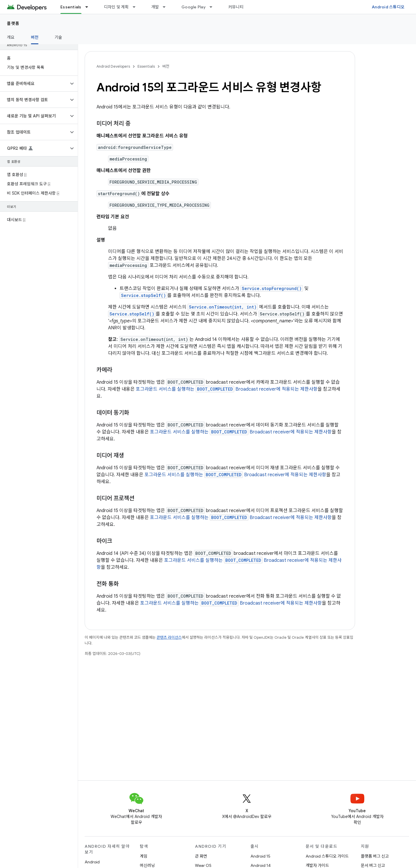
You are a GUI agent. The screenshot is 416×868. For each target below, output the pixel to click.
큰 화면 (201, 856)
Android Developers (113, 66)
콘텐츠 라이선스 (169, 637)
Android (92, 862)
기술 (58, 37)
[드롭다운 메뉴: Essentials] (89, 7)
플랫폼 (13, 23)
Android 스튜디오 (388, 7)
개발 (155, 7)
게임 (144, 856)
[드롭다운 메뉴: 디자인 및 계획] (137, 7)
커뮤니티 (236, 7)
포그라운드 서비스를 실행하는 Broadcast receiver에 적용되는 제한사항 (227, 389)
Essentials (146, 66)
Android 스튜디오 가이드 (327, 856)
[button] (34, 84)
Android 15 (260, 856)
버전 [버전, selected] (35, 37)
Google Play (194, 7)
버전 (166, 66)
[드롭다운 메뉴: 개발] (167, 7)
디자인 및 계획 (116, 7)
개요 (11, 37)
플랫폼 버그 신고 (375, 856)
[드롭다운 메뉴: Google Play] (213, 7)
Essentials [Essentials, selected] (71, 7)
